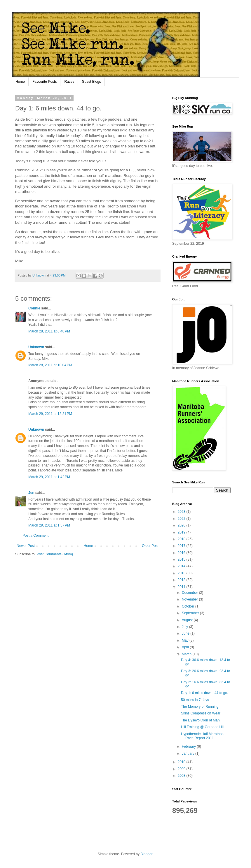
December (190, 593)
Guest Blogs (91, 82)
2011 (182, 587)
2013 (182, 573)
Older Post (150, 546)
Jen (31, 493)
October (189, 606)
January (189, 753)
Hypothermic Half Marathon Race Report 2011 (202, 736)
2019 (182, 532)
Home (20, 82)
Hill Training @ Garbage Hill (203, 727)
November (190, 599)
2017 (182, 546)
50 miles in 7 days (195, 700)
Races (69, 82)
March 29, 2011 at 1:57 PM (49, 525)
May (186, 640)
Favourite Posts (45, 82)
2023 (182, 512)
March (187, 654)
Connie (34, 308)
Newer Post (26, 546)
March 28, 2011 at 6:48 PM (49, 331)
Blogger (146, 854)
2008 (182, 776)
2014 (182, 566)
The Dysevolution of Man (200, 720)
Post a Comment (35, 536)
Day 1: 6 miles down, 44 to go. (204, 693)
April (186, 647)
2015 (182, 559)
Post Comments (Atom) (55, 554)
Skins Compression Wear (201, 713)
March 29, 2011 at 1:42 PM (49, 477)
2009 (182, 769)
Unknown (36, 347)
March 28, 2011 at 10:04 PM (50, 365)
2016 (182, 553)
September (191, 613)
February (189, 746)
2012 (182, 580)
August (188, 620)
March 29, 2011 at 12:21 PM (50, 414)
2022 (182, 519)
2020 (182, 525)
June (186, 633)
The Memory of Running (200, 707)
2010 (182, 762)
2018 (182, 539)
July (185, 627)
